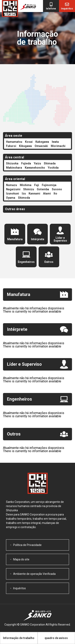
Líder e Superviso (60, 239)
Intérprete (38, 239)
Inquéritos (67, 9)
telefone (51, 9)
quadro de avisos (56, 638)
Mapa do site (21, 559)
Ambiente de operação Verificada (34, 574)
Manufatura (15, 239)
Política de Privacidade (27, 545)
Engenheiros (26, 262)
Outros (49, 262)
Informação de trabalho (19, 638)
